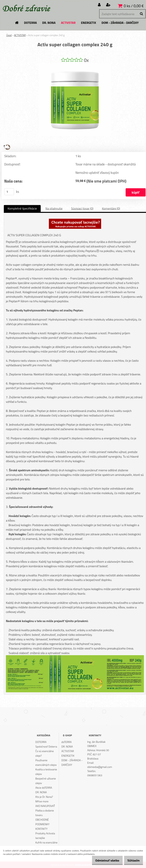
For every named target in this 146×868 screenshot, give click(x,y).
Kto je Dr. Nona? (44, 797)
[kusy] (9, 192)
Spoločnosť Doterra (46, 746)
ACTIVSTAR (20, 35)
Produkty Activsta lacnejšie (45, 836)
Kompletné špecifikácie (22, 208)
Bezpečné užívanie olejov (46, 781)
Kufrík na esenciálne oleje (46, 845)
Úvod (9, 35)
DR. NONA (41, 792)
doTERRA (67, 742)
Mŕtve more (42, 801)
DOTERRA (41, 742)
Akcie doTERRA (44, 788)
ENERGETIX (68, 756)
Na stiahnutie (54, 208)
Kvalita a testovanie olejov (46, 772)
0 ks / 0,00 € (134, 6)
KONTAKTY (41, 829)
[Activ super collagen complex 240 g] (75, 65)
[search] (141, 14)
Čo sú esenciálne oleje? (45, 753)
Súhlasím (132, 860)
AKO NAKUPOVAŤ (45, 806)
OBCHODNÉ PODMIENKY (42, 822)
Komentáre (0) (111, 208)
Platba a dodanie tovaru (45, 813)
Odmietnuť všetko (103, 860)
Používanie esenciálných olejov (46, 762)
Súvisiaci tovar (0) (82, 208)
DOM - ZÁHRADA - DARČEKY (72, 762)
